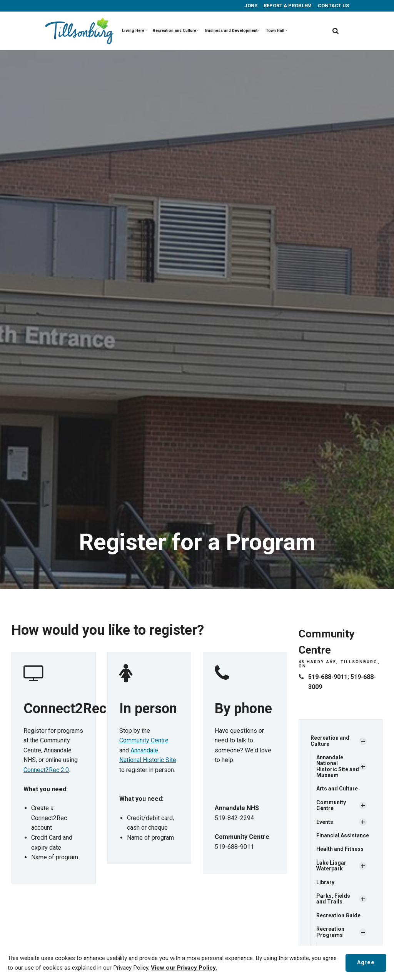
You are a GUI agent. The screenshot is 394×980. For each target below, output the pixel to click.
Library (325, 882)
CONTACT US (333, 6)
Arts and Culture (337, 789)
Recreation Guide (338, 915)
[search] (336, 31)
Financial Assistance (343, 835)
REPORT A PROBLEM (287, 6)
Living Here (135, 31)
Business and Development (232, 31)
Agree (366, 963)
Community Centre (144, 740)
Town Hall (277, 31)
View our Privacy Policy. (184, 968)
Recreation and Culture (176, 31)
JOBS (250, 6)
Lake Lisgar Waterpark (331, 866)
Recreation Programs (330, 932)
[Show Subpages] (363, 741)
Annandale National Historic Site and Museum (338, 766)
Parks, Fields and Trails (333, 899)
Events (325, 822)
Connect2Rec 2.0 (46, 770)
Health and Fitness (340, 849)
